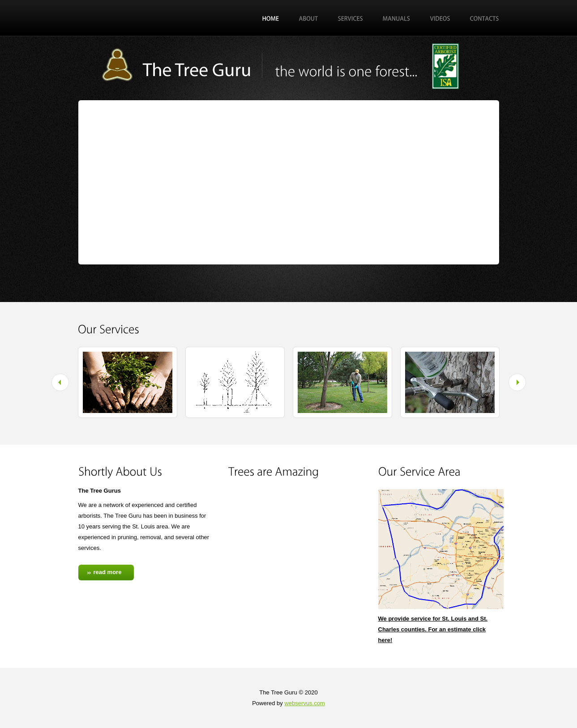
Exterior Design (181, 64)
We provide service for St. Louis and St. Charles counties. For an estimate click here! (433, 629)
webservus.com (304, 703)
